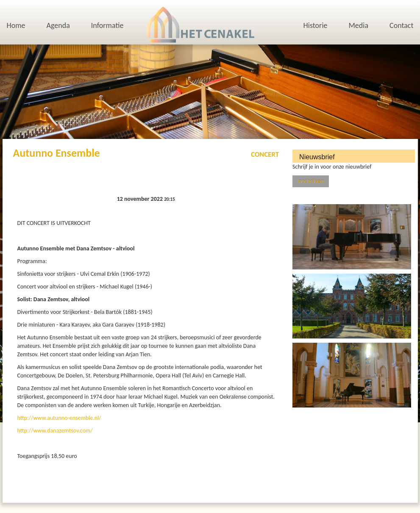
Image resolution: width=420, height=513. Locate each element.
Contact (401, 25)
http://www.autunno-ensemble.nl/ (59, 418)
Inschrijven (311, 181)
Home (16, 25)
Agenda (58, 25)
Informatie (107, 25)
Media (358, 25)
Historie (316, 25)
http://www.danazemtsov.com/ (55, 431)
